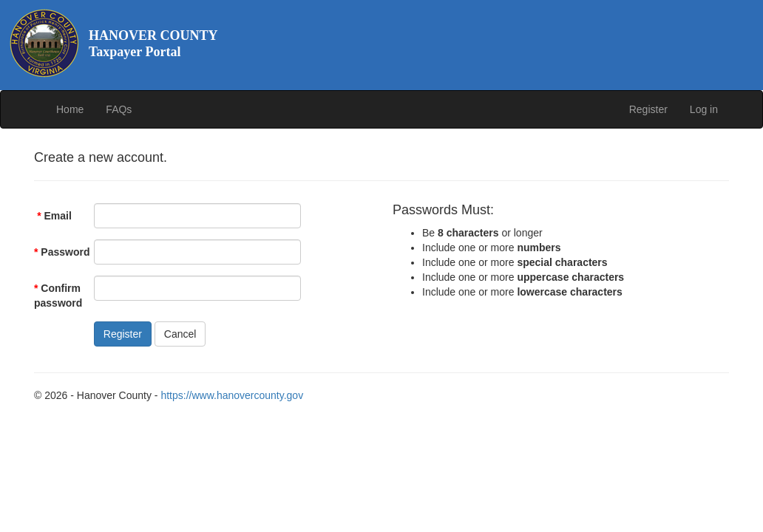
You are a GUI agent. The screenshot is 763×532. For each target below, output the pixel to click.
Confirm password (58, 296)
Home (70, 109)
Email (54, 216)
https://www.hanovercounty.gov (232, 395)
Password (58, 252)
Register (648, 109)
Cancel (180, 334)
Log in (704, 109)
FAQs (119, 109)
